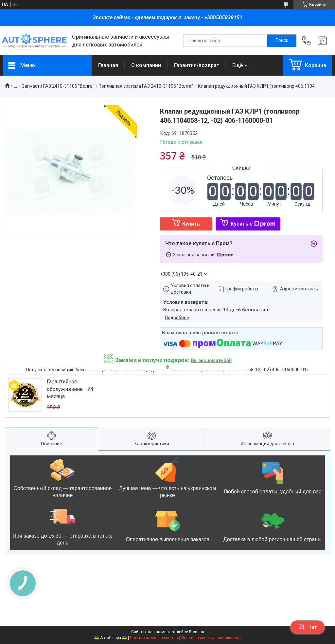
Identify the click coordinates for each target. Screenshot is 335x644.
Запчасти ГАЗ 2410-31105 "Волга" (58, 86)
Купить (191, 224)
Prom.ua (197, 632)
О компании (146, 65)
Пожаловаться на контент (154, 638)
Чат (308, 627)
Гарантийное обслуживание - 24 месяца (70, 389)
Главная (108, 65)
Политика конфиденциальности (211, 638)
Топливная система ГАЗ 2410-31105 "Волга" (146, 86)
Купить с (253, 224)
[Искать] (282, 41)
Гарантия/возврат (197, 65)
